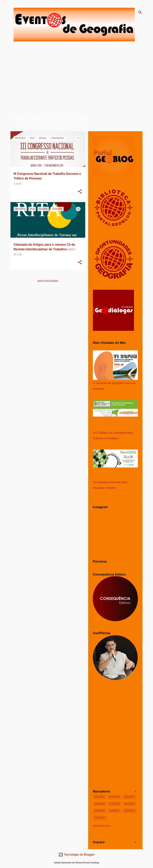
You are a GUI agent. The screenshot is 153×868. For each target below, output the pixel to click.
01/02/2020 (129, 804)
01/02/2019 (114, 804)
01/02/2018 (100, 804)
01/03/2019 (100, 817)
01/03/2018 (129, 811)
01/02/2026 (100, 811)
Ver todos (20, 124)
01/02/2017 (129, 797)
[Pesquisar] (140, 12)
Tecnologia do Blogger (77, 855)
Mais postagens (48, 281)
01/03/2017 (114, 811)
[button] (80, 192)
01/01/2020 (114, 797)
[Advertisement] (48, 313)
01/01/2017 (100, 797)
